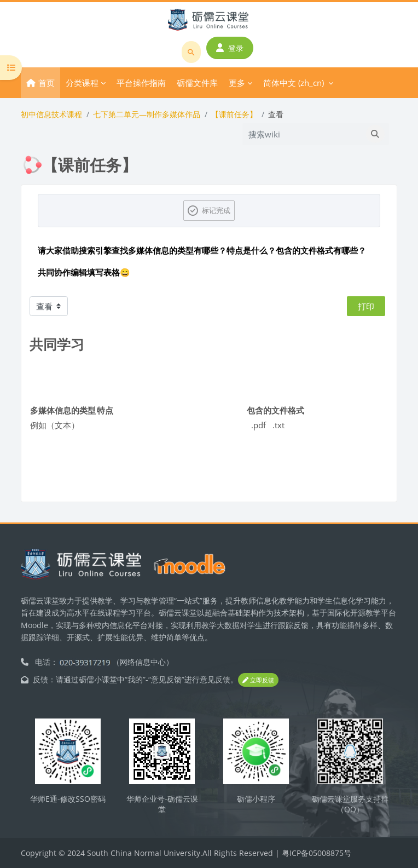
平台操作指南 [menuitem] (141, 83)
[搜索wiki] (303, 134)
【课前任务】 (234, 114)
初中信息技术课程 (51, 114)
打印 (366, 306)
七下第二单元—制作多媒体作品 (147, 114)
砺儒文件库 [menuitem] (197, 83)
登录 (230, 48)
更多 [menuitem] (237, 83)
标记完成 (216, 210)
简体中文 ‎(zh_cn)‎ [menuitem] (294, 83)
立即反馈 (258, 680)
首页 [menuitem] (47, 83)
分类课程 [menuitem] (82, 83)
